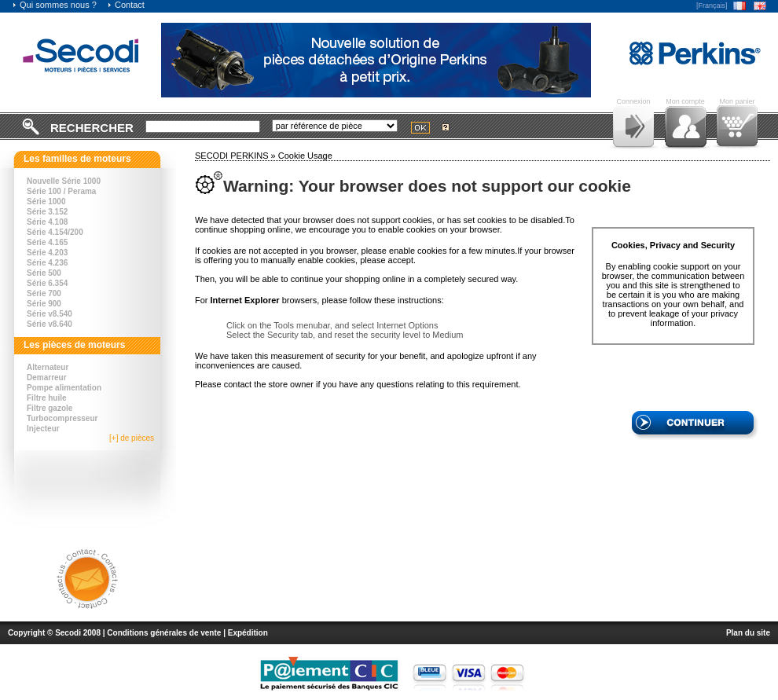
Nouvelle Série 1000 (64, 181)
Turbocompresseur (62, 418)
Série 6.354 (47, 283)
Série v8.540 (50, 314)
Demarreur (47, 377)
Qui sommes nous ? (54, 5)
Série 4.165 (47, 242)
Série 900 (44, 304)
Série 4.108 (47, 222)
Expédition (248, 633)
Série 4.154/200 (55, 232)
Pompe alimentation (64, 388)
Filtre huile (47, 398)
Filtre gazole (50, 408)
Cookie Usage (305, 156)
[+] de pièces (132, 438)
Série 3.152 (47, 212)
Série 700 (44, 293)
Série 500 (44, 273)
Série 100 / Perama (61, 191)
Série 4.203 (47, 253)
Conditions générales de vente (164, 633)
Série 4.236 (47, 263)
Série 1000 (46, 202)
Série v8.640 (50, 324)
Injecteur (43, 429)
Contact (126, 5)
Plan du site (748, 633)
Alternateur (48, 367)
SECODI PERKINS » (237, 156)
